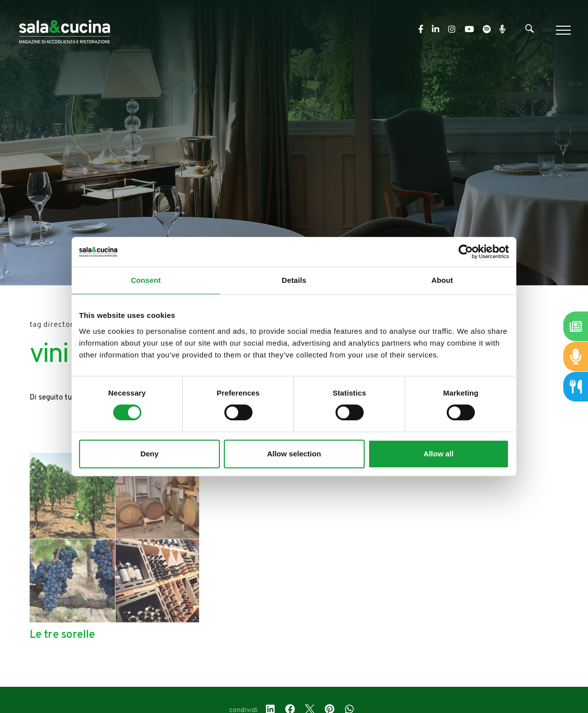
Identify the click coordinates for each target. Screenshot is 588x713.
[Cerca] (529, 31)
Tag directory (54, 325)
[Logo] (64, 30)
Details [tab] (294, 280)
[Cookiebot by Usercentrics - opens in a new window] (466, 252)
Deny (149, 454)
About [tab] (442, 280)
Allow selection (294, 454)
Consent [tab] (146, 280)
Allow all (439, 454)
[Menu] (562, 30)
